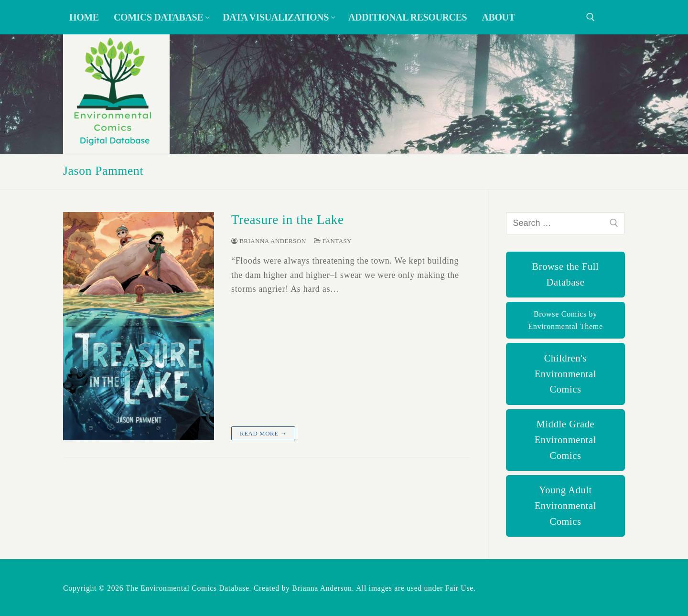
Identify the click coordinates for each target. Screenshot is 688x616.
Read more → (263, 433)
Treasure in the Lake (288, 220)
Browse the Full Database (566, 274)
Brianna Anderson (269, 241)
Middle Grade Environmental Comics (565, 440)
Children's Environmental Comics (565, 374)
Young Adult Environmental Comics (565, 506)
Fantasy (333, 241)
